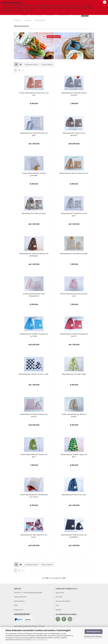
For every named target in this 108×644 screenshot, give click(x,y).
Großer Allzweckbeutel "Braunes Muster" (74, 415)
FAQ (57, 605)
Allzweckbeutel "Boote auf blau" (74, 495)
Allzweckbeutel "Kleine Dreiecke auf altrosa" (34, 415)
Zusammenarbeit (63, 601)
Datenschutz (19, 601)
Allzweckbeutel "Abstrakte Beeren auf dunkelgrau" (34, 255)
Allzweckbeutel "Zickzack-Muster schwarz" (74, 94)
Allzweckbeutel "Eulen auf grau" (34, 213)
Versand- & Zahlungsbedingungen (28, 592)
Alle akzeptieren (94, 632)
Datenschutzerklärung (39, 640)
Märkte (59, 610)
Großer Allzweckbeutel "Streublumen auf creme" (34, 496)
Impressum (19, 610)
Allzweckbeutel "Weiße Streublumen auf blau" (34, 335)
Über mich (60, 592)
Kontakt (59, 597)
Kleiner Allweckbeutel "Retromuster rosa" (74, 295)
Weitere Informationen (93, 636)
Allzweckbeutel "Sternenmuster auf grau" (34, 134)
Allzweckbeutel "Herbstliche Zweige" (74, 254)
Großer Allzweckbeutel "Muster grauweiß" (34, 174)
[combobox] (32, 64)
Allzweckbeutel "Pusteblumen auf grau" (74, 215)
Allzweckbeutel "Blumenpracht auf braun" (34, 536)
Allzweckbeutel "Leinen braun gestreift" (74, 134)
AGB (16, 605)
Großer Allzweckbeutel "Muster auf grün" (34, 456)
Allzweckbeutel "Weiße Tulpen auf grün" (74, 456)
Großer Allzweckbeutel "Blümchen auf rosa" (34, 94)
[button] (16, 64)
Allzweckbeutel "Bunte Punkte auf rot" (74, 173)
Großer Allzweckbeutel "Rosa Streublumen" (34, 295)
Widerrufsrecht (20, 597)
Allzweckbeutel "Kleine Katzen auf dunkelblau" (74, 536)
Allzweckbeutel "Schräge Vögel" (74, 374)
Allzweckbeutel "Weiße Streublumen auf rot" (74, 335)
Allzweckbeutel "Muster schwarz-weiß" (34, 374)
